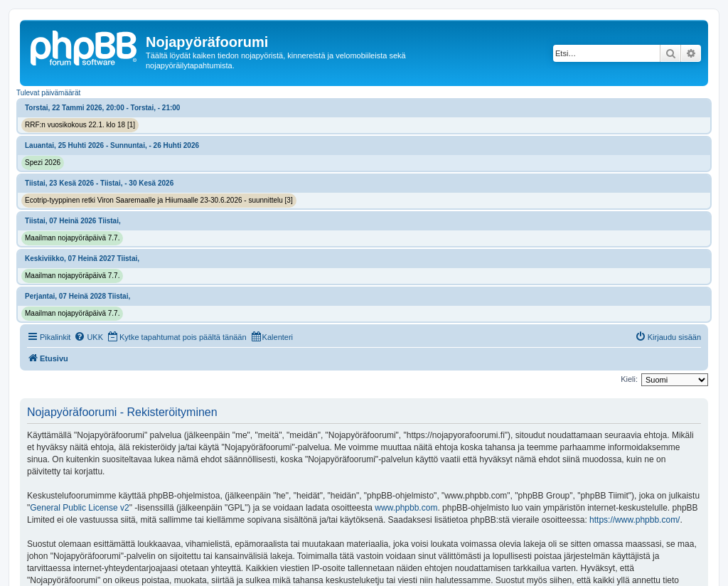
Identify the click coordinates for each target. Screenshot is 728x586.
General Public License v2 (79, 508)
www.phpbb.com (406, 508)
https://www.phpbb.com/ (635, 520)
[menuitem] (89, 337)
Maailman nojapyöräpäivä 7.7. (72, 238)
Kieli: (629, 379)
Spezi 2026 (43, 163)
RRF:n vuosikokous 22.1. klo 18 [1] (80, 125)
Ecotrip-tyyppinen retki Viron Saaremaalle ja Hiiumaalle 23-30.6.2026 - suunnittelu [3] (159, 200)
